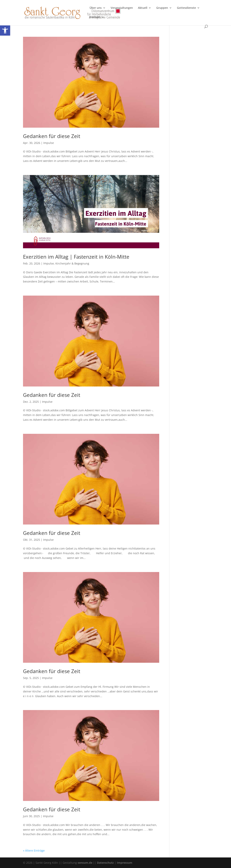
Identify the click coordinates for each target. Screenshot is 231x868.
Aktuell (143, 8)
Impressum (125, 863)
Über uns (96, 8)
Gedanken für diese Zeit (52, 136)
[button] (5, 30)
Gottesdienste (186, 8)
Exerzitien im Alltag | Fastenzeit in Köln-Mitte (76, 257)
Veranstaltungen (122, 8)
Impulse (49, 143)
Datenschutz (105, 863)
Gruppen (162, 8)
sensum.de (85, 863)
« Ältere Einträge (34, 851)
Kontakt (95, 17)
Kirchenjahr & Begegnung (72, 263)
